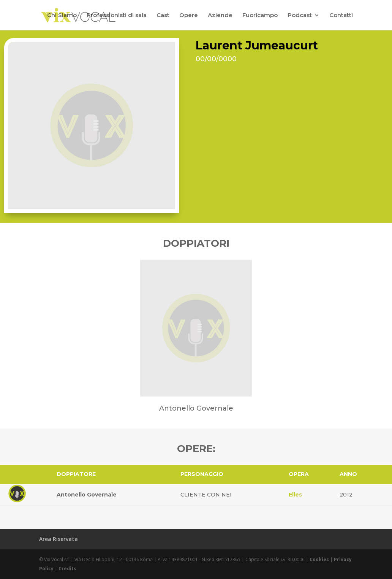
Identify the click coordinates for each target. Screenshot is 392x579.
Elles (295, 495)
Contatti (341, 16)
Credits (67, 569)
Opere (189, 16)
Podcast (300, 16)
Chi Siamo (62, 16)
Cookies (319, 559)
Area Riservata (58, 539)
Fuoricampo (260, 16)
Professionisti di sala (117, 16)
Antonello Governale (87, 495)
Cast (163, 16)
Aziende (220, 16)
